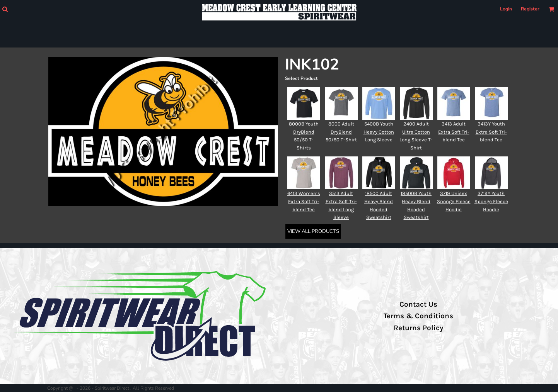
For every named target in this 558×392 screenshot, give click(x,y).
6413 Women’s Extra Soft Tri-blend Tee (304, 201)
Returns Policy (418, 328)
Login (506, 9)
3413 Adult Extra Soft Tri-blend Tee (454, 132)
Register (530, 9)
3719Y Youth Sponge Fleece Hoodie (491, 201)
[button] (5, 9)
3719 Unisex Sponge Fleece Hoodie (454, 201)
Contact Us (418, 304)
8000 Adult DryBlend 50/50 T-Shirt (341, 132)
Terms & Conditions (418, 316)
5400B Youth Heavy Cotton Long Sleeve (379, 132)
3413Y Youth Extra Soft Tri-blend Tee (491, 132)
